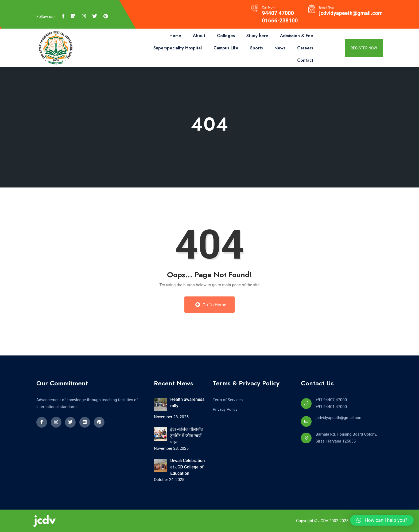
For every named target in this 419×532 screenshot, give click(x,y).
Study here (257, 36)
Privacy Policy (225, 409)
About (199, 36)
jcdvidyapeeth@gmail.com (351, 13)
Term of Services (228, 400)
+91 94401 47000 (331, 407)
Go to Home (211, 305)
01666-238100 (280, 21)
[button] (382, 520)
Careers (305, 48)
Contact (305, 60)
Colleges (226, 36)
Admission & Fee (297, 36)
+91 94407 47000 (331, 400)
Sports (257, 48)
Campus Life (226, 48)
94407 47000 (278, 13)
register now (364, 48)
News (280, 48)
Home (175, 36)
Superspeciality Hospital (178, 48)
